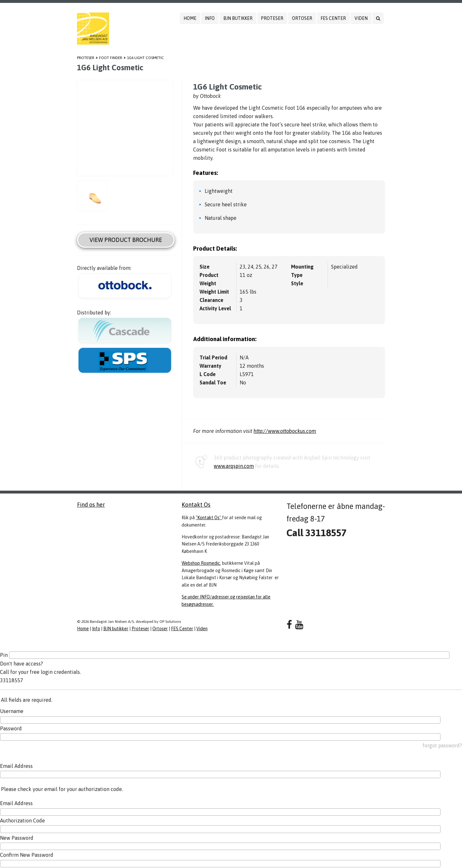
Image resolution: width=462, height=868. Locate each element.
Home (190, 18)
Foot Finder (111, 58)
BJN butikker (238, 18)
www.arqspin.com (234, 466)
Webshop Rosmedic (201, 563)
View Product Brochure (126, 240)
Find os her (91, 505)
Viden (361, 18)
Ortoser (302, 18)
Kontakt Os (196, 505)
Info (210, 18)
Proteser (272, 18)
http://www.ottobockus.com (285, 431)
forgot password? (442, 745)
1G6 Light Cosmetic (145, 58)
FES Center (333, 18)
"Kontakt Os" (209, 518)
